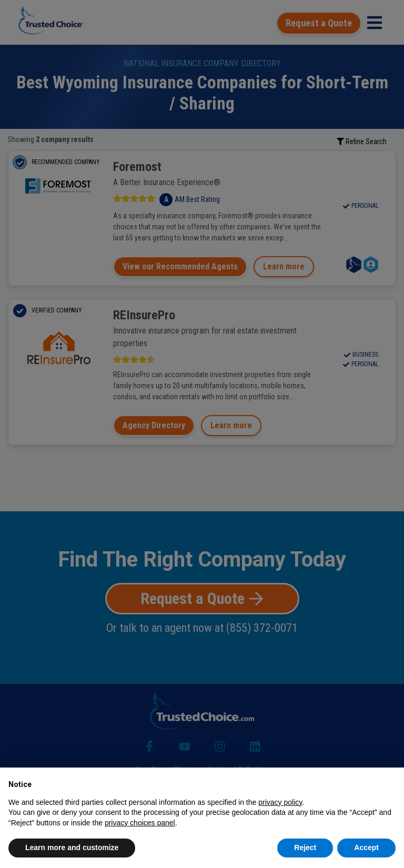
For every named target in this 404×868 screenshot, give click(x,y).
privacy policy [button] (280, 802)
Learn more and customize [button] (72, 847)
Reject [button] (305, 847)
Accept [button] (366, 847)
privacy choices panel (140, 823)
